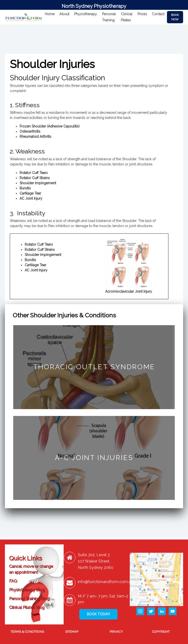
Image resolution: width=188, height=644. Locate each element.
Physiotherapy (86, 14)
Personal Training (109, 17)
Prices (142, 14)
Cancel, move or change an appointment (31, 569)
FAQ (13, 581)
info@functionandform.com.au (105, 582)
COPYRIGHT (161, 632)
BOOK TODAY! (98, 614)
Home (50, 14)
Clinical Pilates (127, 17)
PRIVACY (116, 632)
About (64, 14)
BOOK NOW (175, 17)
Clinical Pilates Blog (27, 607)
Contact (158, 14)
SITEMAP (72, 632)
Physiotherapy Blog (27, 590)
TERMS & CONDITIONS (27, 632)
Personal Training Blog (29, 599)
